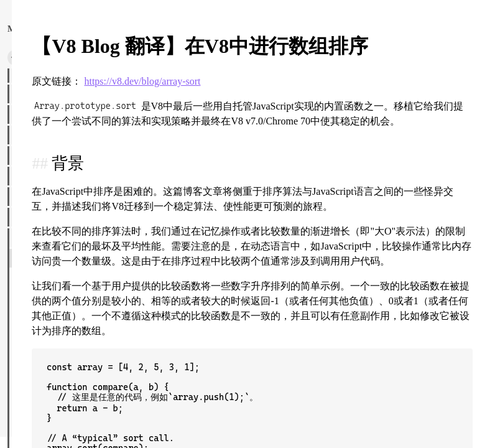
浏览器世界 (34, 94)
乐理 (22, 73)
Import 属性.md (46, 361)
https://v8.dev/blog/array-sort (306, 109)
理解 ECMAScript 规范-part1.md (74, 299)
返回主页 (55, 29)
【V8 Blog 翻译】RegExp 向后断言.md (86, 279)
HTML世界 (33, 217)
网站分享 (30, 176)
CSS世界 (29, 197)
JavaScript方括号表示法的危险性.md (83, 381)
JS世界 (25, 238)
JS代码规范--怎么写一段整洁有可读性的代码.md (94, 422)
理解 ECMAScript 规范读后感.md (77, 340)
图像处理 (30, 156)
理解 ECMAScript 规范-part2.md (74, 320)
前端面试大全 (38, 114)
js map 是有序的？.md (58, 402)
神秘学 (26, 135)
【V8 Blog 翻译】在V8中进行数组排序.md (94, 258)
